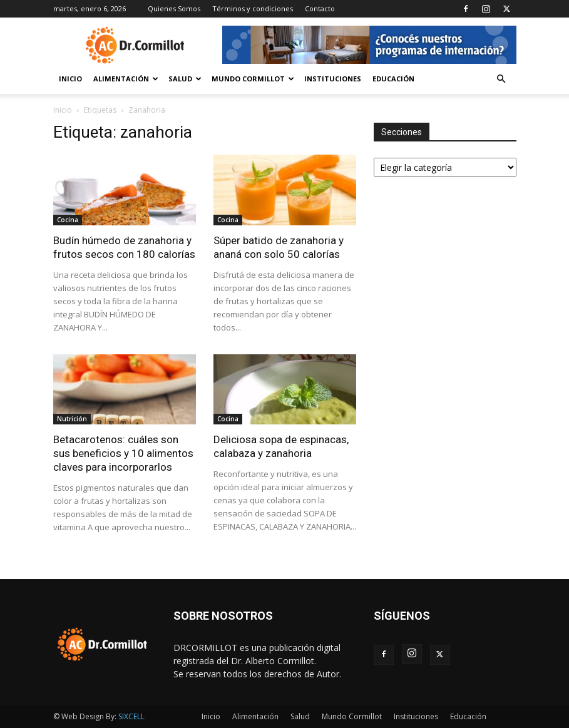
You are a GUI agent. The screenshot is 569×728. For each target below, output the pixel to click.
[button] (501, 79)
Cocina (68, 220)
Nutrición (72, 419)
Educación (393, 79)
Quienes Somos (174, 8)
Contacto (320, 8)
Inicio (70, 79)
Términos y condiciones (253, 8)
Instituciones (333, 79)
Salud (185, 79)
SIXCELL (131, 716)
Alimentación (126, 79)
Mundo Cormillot (253, 79)
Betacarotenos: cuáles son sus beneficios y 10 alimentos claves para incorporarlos (123, 453)
